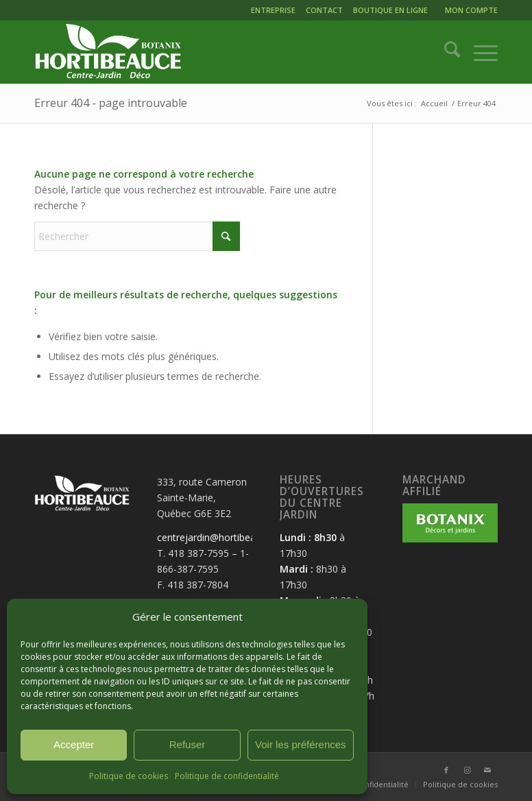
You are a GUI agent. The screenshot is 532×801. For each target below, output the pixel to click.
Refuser (188, 744)
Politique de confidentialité (227, 776)
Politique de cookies (129, 776)
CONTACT (324, 10)
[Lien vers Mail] (487, 770)
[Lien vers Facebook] (446, 770)
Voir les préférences (301, 744)
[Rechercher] (445, 52)
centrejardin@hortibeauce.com (225, 537)
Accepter (74, 744)
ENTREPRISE (273, 10)
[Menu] (479, 52)
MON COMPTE (471, 10)
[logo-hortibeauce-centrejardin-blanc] (108, 52)
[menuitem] (275, 12)
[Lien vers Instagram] (467, 770)
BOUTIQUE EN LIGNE (390, 10)
